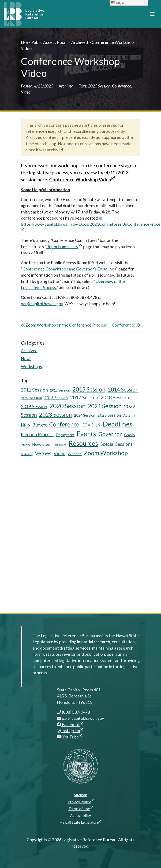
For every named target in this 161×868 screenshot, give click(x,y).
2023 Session (99, 86)
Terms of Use (80, 808)
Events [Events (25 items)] (86, 434)
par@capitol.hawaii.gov (42, 304)
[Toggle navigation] (152, 14)
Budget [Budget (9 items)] (40, 425)
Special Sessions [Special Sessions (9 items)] (116, 444)
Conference (122, 86)
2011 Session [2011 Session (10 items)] (34, 390)
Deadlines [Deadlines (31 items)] (118, 424)
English (119, 3)
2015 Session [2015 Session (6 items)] (31, 398)
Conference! (126, 325)
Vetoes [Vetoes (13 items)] (43, 453)
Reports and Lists (64, 247)
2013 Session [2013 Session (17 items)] (89, 389)
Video (26, 92)
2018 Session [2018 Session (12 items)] (115, 397)
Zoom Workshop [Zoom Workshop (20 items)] (106, 453)
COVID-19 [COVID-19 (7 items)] (91, 425)
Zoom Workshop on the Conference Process (64, 325)
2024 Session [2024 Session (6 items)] (85, 415)
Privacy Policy (81, 802)
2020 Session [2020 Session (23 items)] (67, 406)
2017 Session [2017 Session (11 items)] (84, 397)
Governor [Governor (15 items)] (110, 434)
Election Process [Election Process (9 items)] (37, 434)
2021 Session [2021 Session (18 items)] (105, 406)
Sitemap (81, 795)
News (26, 359)
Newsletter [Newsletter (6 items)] (41, 444)
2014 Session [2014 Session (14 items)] (123, 390)
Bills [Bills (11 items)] (25, 425)
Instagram (72, 731)
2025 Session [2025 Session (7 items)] (109, 415)
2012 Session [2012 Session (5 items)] (60, 390)
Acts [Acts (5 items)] (127, 415)
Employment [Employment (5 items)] (65, 435)
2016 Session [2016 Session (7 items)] (56, 398)
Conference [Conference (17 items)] (64, 424)
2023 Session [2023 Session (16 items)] (55, 415)
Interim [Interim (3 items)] (25, 445)
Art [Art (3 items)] (135, 416)
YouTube (72, 737)
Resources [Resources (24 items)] (83, 443)
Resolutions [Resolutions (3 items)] (60, 445)
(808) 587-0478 (73, 712)
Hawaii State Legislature (80, 822)
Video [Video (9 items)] (60, 453)
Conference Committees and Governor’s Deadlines (69, 269)
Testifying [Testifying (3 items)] (27, 454)
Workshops (31, 367)
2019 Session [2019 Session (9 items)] (34, 406)
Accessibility (80, 815)
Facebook (70, 725)
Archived (66, 86)
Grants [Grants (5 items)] (129, 435)
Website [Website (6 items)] (75, 454)
